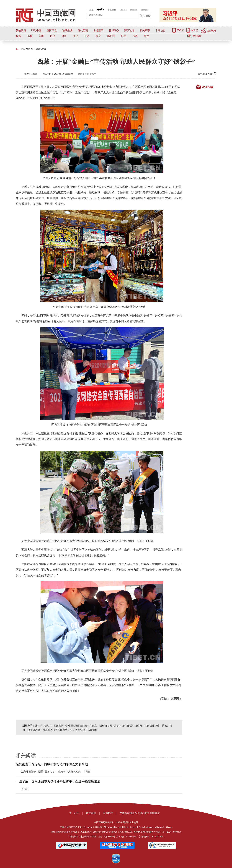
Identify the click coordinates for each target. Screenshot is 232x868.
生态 (87, 36)
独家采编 (67, 30)
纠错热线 (108, 813)
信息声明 (91, 813)
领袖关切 (21, 30)
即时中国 (36, 30)
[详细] (87, 772)
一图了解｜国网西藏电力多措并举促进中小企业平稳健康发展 (58, 781)
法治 (53, 36)
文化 (75, 36)
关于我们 (74, 813)
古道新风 (98, 30)
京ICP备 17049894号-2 (127, 837)
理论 (147, 36)
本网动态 (160, 30)
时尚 (124, 36)
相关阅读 (26, 755)
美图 (41, 36)
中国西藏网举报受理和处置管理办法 (140, 813)
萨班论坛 (129, 30)
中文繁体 (112, 10)
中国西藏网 (27, 49)
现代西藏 (83, 30)
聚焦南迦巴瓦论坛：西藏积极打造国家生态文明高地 (52, 764)
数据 (18, 36)
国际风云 (52, 30)
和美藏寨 (145, 30)
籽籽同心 (114, 30)
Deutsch (134, 10)
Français (145, 10)
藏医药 (111, 36)
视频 (30, 36)
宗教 (135, 36)
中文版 (90, 10)
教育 (98, 36)
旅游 (64, 36)
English (123, 10)
